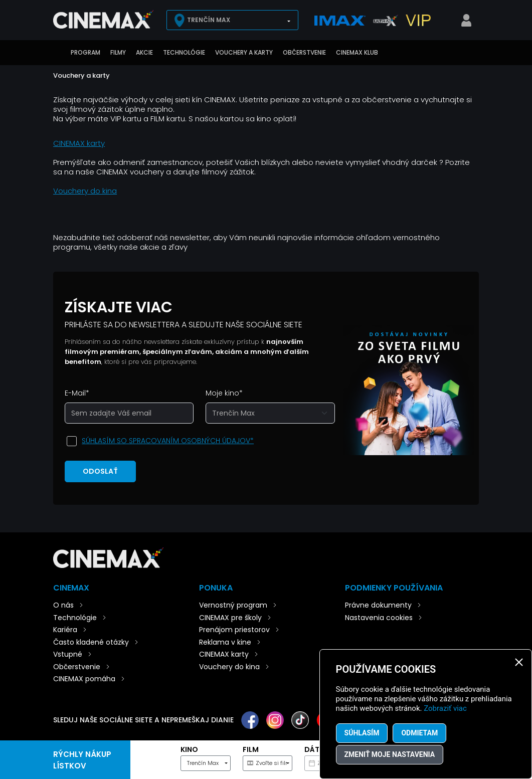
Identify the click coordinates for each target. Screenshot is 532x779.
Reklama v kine (225, 642)
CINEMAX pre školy (230, 618)
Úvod (58, 53)
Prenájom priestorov (234, 630)
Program (85, 52)
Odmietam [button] (419, 733)
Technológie (184, 52)
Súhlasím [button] (362, 733)
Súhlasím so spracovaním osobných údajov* (168, 441)
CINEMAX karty (79, 143)
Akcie (144, 52)
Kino (189, 749)
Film (251, 749)
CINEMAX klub (357, 52)
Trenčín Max (209, 20)
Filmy (118, 52)
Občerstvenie (304, 52)
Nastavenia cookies (379, 618)
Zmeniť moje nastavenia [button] (390, 754)
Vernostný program (233, 605)
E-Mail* (77, 393)
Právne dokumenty (378, 605)
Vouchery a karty (244, 52)
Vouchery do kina (85, 191)
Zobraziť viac (445, 708)
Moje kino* (224, 393)
